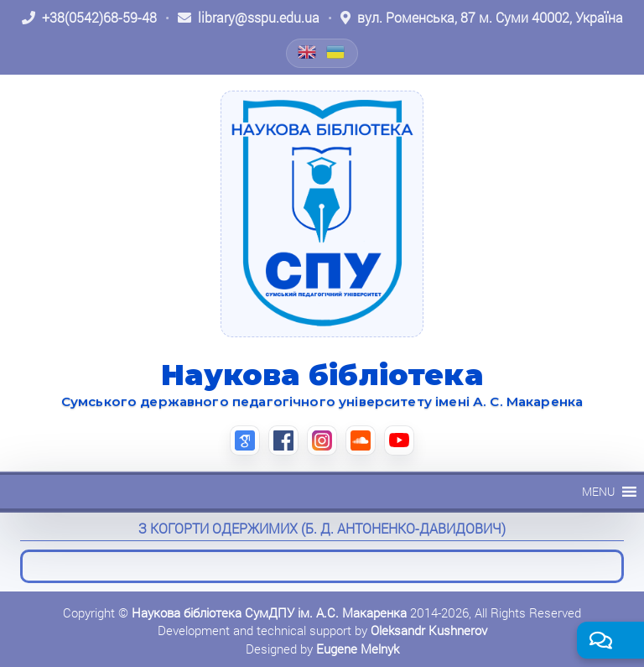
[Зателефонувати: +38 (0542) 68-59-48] (89, 18)
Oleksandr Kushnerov (429, 630)
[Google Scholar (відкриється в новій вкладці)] (245, 440)
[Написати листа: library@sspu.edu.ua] (249, 18)
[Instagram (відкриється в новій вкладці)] (322, 440)
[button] (598, 492)
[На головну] (322, 214)
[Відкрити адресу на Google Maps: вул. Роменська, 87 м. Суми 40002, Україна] (482, 18)
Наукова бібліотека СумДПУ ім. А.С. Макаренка (269, 612)
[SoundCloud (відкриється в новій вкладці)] (361, 440)
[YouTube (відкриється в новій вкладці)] (399, 440)
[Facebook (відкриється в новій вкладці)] (283, 440)
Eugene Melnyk (358, 649)
